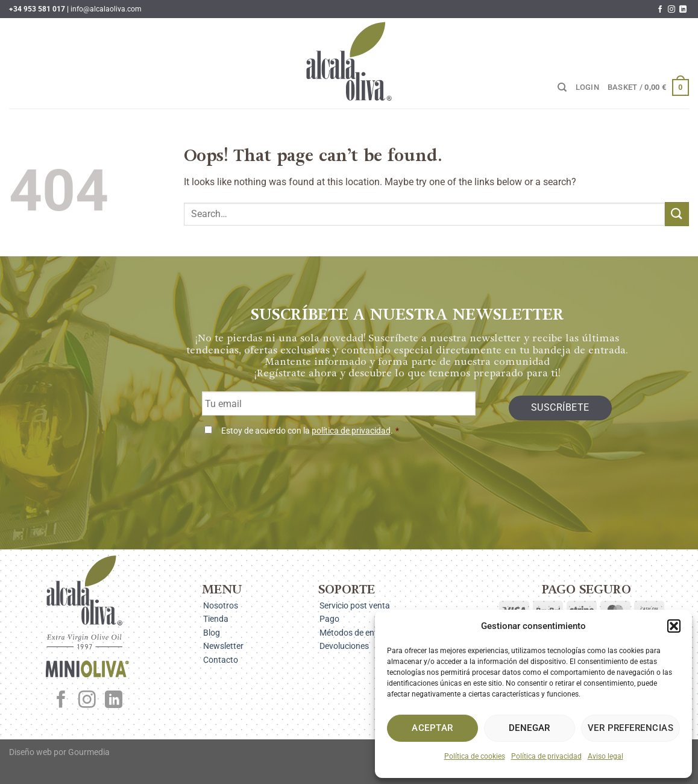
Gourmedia (89, 752)
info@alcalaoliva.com (106, 9)
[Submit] (677, 214)
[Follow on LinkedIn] (683, 10)
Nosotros (221, 605)
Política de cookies (475, 756)
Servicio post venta (355, 605)
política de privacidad (351, 431)
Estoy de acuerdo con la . (310, 431)
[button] (674, 626)
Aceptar (432, 728)
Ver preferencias (630, 728)
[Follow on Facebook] (660, 10)
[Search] (562, 87)
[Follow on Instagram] (671, 10)
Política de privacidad (546, 756)
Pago (329, 619)
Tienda (216, 619)
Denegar (530, 728)
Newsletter (223, 646)
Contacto (221, 660)
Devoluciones (344, 646)
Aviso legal (605, 756)
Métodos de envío (352, 633)
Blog (212, 633)
